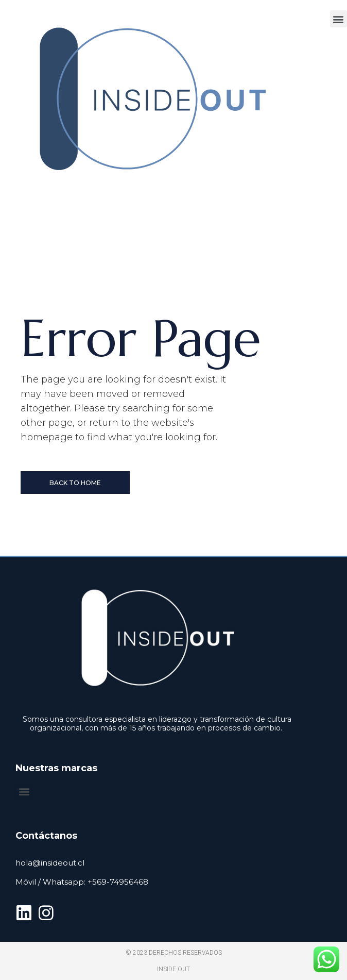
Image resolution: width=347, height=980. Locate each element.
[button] (339, 19)
